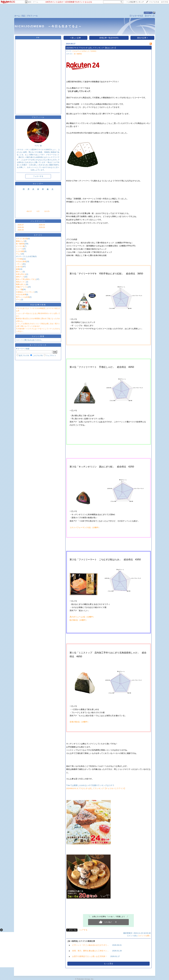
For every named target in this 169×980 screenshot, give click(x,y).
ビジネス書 (20, 246)
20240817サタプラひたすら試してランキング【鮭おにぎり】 (91, 48)
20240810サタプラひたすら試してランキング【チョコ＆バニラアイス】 (96, 788)
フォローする (38, 176)
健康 (18, 269)
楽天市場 (164, 2)
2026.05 (21, 230)
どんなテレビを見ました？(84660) (84, 51)
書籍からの (20, 241)
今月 (38, 211)
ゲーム (18, 300)
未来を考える (21, 274)
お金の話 (19, 267)
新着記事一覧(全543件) (109, 38)
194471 (148, 13)
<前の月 (29, 211)
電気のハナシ (21, 282)
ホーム (17, 16)
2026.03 (42, 227)
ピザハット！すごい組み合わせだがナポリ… (91, 945)
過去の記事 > (143, 38)
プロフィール (32, 16)
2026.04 (42, 225)
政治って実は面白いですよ (26, 279)
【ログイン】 (150, 16)
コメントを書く (144, 936)
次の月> (47, 211)
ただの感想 (20, 251)
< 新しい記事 (75, 38)
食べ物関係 (20, 244)
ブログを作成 (154, 2)
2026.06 (21, 227)
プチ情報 (19, 259)
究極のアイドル (22, 287)
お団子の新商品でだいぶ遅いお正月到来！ (90, 956)
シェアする (83, 930)
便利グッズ (20, 277)
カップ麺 (19, 289)
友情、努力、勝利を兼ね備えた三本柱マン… (91, 951)
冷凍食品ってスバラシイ (25, 292)
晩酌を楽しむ (21, 284)
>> (135, 2)
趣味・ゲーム (33, 2)
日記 (23, 16)
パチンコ (19, 264)
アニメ (18, 254)
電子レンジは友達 (23, 297)
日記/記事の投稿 (38, 305)
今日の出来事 (21, 295)
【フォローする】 (136, 16)
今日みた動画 (21, 262)
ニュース (19, 249)
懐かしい (19, 272)
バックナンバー (38, 221)
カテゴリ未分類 (22, 239)
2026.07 (21, 225)
